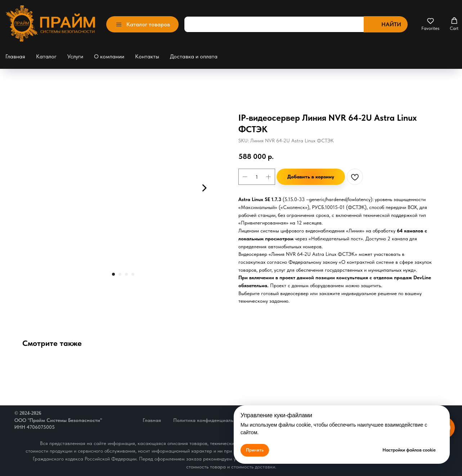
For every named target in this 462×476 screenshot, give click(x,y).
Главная (15, 56)
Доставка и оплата (194, 56)
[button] (430, 24)
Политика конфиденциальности (210, 420)
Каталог (46, 56)
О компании (109, 56)
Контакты (147, 56)
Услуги (75, 56)
